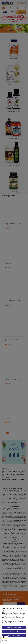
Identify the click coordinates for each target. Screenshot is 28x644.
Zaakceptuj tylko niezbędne (14, 627)
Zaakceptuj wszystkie (14, 635)
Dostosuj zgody (14, 631)
